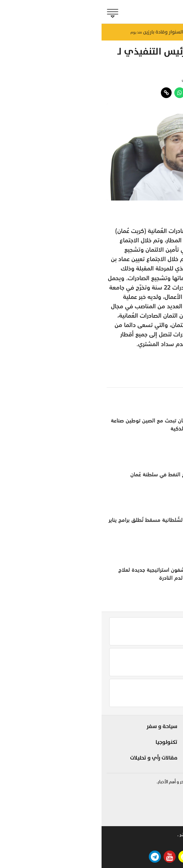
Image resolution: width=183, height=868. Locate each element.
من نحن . (170, 835)
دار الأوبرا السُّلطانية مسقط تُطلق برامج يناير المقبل (55, 524)
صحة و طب (116, 762)
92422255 (166, 798)
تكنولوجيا (65, 742)
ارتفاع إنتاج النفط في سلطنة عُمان (66, 474)
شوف (121, 726)
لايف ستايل (115, 738)
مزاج (123, 750)
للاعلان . (146, 835)
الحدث (168, 738)
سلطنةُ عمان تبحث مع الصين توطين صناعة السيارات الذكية (57, 424)
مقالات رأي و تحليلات (52, 758)
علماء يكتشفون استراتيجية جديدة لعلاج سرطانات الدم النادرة (60, 574)
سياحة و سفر (60, 726)
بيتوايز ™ (91, 844)
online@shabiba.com (157, 817)
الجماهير (165, 762)
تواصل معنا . (118, 835)
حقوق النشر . (87, 835)
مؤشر (169, 79)
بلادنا (169, 726)
